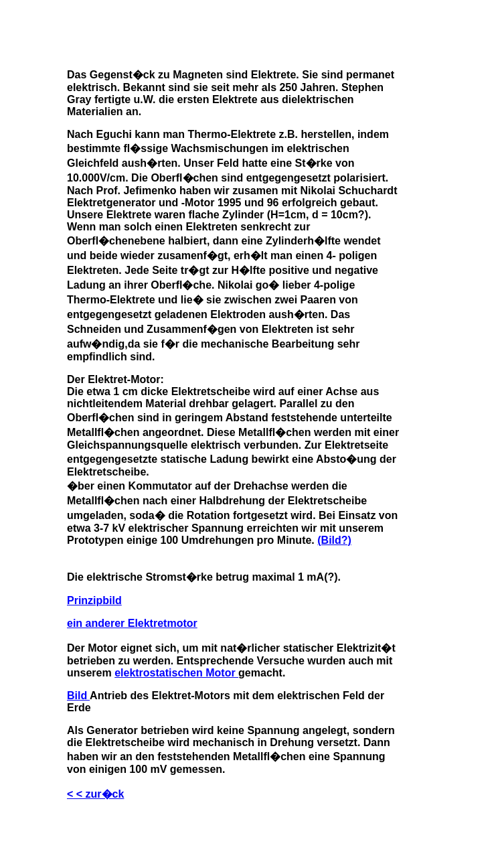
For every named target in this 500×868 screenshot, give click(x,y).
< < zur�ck (95, 794)
